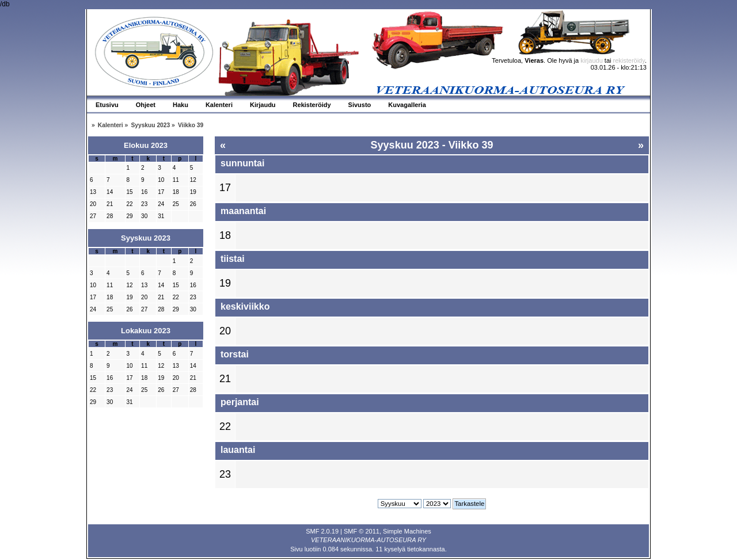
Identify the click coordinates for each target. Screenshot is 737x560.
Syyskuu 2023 (146, 238)
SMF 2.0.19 (322, 531)
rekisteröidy (629, 60)
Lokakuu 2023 (146, 331)
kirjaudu (592, 60)
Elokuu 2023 (146, 145)
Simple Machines (407, 531)
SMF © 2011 (362, 531)
